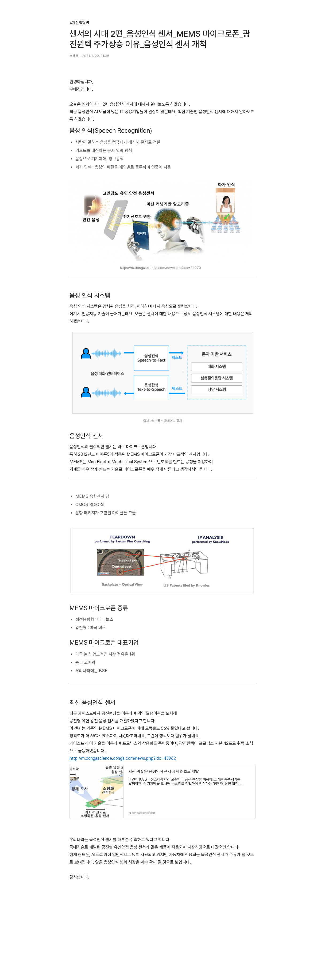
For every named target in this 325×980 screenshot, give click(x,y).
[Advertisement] (162, 941)
